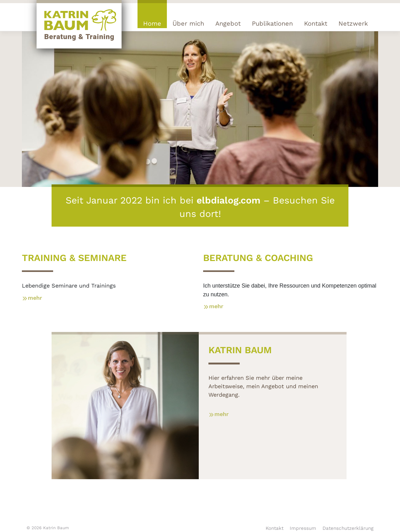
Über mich (188, 23)
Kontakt (316, 23)
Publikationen (272, 23)
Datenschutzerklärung (348, 528)
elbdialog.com (228, 200)
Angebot (228, 23)
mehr (32, 298)
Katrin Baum (56, 528)
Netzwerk (353, 23)
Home (152, 23)
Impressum (303, 528)
